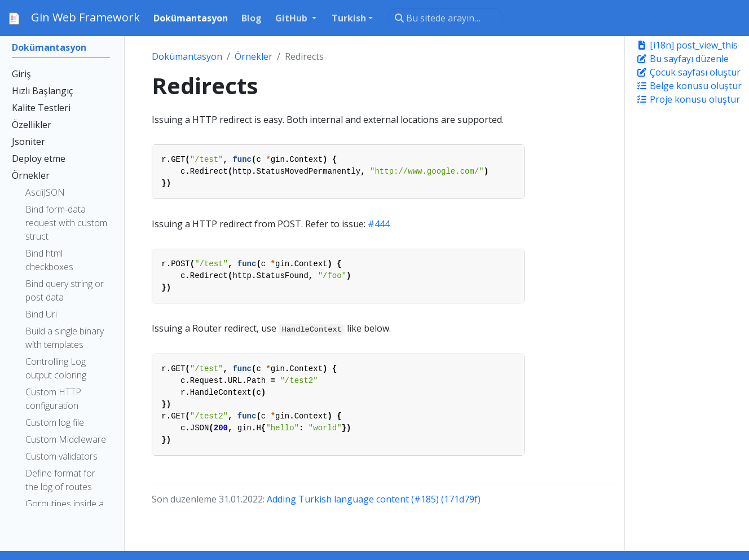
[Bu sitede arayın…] (445, 18)
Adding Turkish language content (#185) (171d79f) (374, 499)
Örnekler (254, 56)
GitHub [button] (292, 18)
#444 (379, 224)
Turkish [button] (349, 18)
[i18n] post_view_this (687, 45)
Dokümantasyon (187, 56)
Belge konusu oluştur (689, 86)
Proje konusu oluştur (688, 99)
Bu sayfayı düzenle (682, 59)
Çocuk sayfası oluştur (688, 72)
